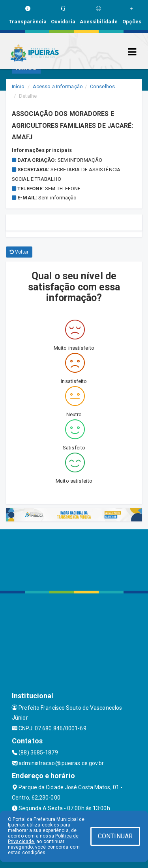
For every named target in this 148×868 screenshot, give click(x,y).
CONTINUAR (115, 836)
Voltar (19, 252)
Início (18, 86)
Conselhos (102, 86)
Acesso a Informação (58, 86)
